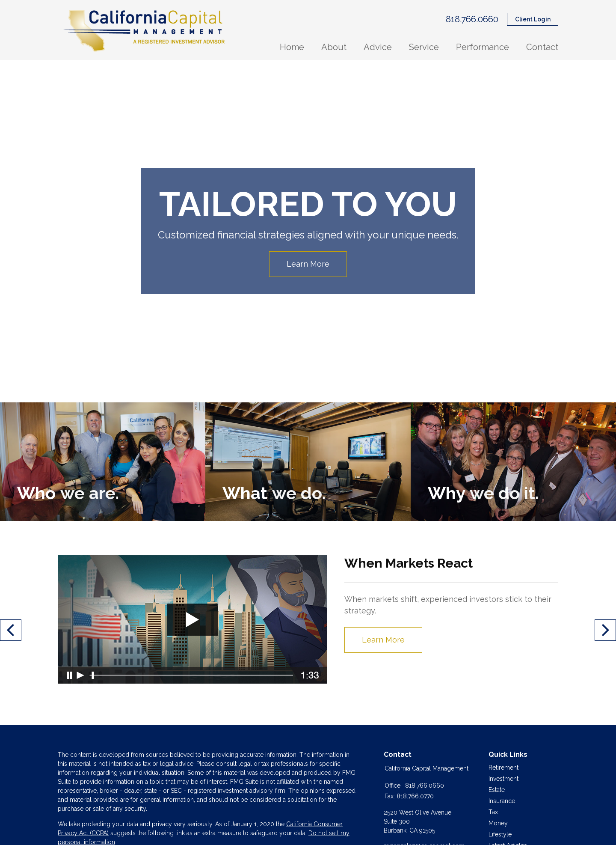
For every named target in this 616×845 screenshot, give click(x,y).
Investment (503, 779)
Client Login (533, 19)
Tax (493, 812)
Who (68, 493)
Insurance (502, 801)
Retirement (503, 768)
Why (483, 493)
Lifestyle (500, 834)
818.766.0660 (472, 19)
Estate (497, 790)
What (274, 493)
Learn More (308, 264)
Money (498, 823)
